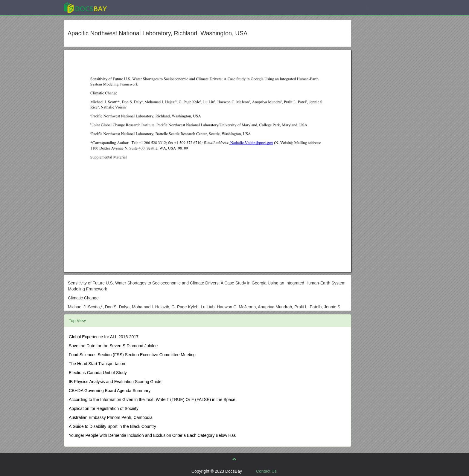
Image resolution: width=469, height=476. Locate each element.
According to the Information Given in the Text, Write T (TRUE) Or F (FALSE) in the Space (152, 400)
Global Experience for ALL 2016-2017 (104, 337)
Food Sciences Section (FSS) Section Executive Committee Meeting (132, 355)
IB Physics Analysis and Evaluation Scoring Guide (115, 382)
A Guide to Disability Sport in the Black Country (112, 426)
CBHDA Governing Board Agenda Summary (110, 391)
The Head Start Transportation (97, 364)
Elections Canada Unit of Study (98, 373)
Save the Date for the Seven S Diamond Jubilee (113, 346)
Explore (130, 7)
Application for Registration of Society (104, 408)
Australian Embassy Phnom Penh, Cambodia (111, 417)
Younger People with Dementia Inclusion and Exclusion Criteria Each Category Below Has (152, 435)
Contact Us (266, 471)
